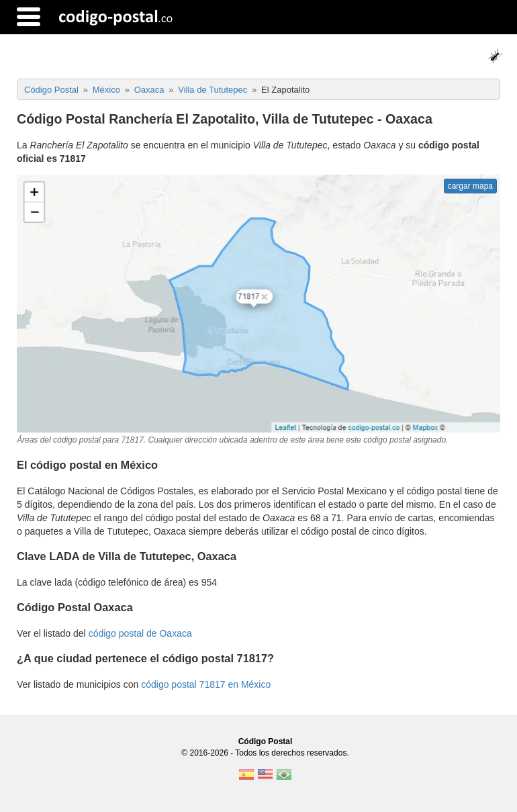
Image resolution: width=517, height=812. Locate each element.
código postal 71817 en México (206, 684)
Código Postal (266, 741)
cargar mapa (470, 186)
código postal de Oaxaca (140, 633)
